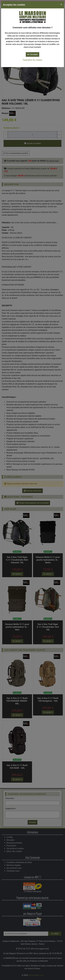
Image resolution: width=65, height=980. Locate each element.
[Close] (61, 4)
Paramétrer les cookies (32, 60)
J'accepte (32, 54)
